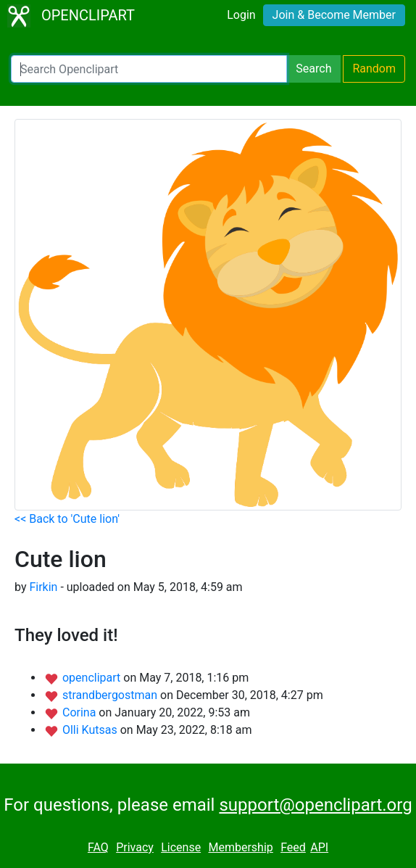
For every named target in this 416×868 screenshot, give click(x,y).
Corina (80, 712)
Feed (293, 847)
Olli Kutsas (91, 730)
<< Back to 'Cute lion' (67, 519)
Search (313, 69)
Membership (240, 847)
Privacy (135, 847)
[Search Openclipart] (149, 69)
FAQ (98, 847)
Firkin (43, 587)
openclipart (93, 678)
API (319, 847)
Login (241, 15)
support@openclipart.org (315, 805)
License (181, 847)
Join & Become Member (334, 15)
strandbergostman (111, 695)
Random (374, 69)
